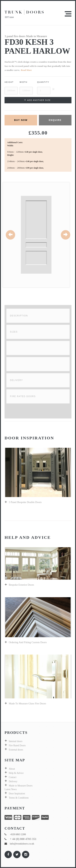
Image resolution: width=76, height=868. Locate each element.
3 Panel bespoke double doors (25, 502)
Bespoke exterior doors (21, 585)
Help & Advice (16, 773)
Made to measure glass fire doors (27, 703)
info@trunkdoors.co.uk (22, 844)
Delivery (16, 380)
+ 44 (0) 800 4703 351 (23, 839)
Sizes (14, 332)
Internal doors (16, 741)
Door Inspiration (17, 794)
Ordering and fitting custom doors (28, 642)
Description (19, 316)
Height (9, 82)
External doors (16, 750)
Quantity (43, 82)
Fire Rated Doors (23, 396)
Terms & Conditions (19, 798)
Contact (13, 777)
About (12, 769)
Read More (26, 70)
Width (23, 82)
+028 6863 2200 (18, 834)
